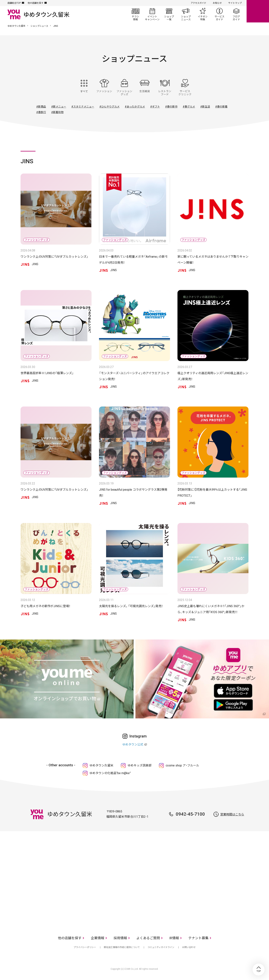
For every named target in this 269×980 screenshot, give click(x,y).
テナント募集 (198, 938)
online (258, 11)
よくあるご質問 (148, 938)
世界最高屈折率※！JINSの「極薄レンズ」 (47, 373)
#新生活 (205, 107)
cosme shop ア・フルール (182, 765)
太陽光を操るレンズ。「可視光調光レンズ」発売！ (131, 606)
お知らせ (217, 3)
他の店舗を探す (35, 3)
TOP (259, 970)
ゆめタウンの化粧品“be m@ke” (110, 773)
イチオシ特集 (203, 14)
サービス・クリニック (185, 87)
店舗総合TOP (14, 3)
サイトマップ (235, 3)
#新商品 (41, 107)
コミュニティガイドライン (161, 947)
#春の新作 (171, 107)
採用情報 (120, 938)
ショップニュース (186, 14)
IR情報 (174, 938)
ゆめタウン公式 (133, 744)
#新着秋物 (57, 112)
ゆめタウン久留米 (16, 26)
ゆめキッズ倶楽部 (140, 765)
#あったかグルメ (135, 107)
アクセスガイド (198, 3)
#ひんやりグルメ (109, 107)
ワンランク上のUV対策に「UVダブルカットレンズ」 (54, 257)
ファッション (104, 87)
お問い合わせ (189, 947)
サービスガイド (219, 14)
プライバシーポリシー (85, 947)
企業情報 (98, 938)
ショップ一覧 (169, 14)
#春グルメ (189, 107)
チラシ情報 (135, 14)
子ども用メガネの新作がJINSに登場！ (45, 606)
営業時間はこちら (232, 814)
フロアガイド (236, 14)
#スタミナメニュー (83, 107)
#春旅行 (41, 112)
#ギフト (155, 107)
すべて (84, 87)
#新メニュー (59, 107)
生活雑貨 (145, 87)
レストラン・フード (165, 87)
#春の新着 (221, 107)
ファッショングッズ (124, 87)
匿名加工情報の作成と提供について (122, 947)
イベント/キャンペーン (152, 14)
